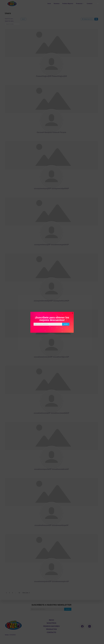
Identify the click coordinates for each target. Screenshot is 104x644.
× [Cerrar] (72, 313)
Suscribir (66, 324)
